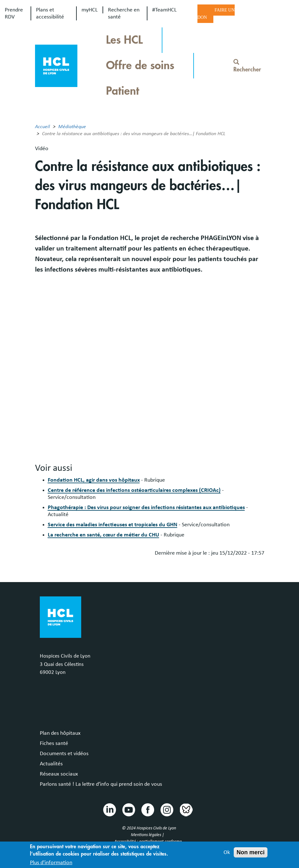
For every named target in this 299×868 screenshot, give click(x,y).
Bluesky (186, 809)
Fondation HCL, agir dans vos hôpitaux (94, 480)
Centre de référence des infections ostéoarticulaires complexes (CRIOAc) (134, 490)
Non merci (251, 852)
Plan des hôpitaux (60, 733)
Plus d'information (51, 863)
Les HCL (124, 40)
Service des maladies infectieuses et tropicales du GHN (113, 525)
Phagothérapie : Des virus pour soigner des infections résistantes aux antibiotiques (146, 507)
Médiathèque (72, 127)
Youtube (128, 809)
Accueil (43, 127)
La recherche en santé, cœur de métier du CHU (103, 535)
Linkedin (109, 809)
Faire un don (216, 14)
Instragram (167, 809)
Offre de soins (140, 66)
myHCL (90, 10)
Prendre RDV (14, 13)
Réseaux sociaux (59, 774)
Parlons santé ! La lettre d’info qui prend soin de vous (101, 784)
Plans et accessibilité (50, 13)
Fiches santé (54, 743)
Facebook (147, 809)
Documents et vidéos (64, 754)
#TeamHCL (164, 10)
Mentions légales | (148, 835)
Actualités (51, 764)
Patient (123, 91)
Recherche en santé (124, 13)
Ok (227, 852)
